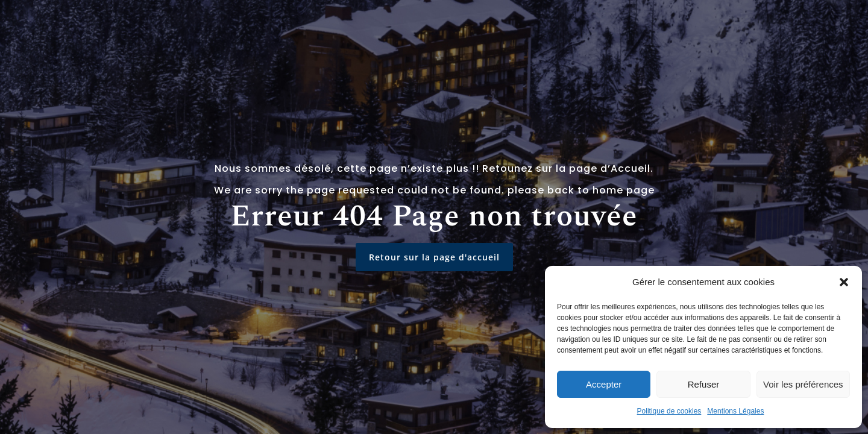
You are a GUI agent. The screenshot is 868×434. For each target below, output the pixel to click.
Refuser (704, 384)
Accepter (604, 384)
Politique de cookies (669, 411)
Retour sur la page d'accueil (434, 257)
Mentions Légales (735, 411)
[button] (844, 282)
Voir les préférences (803, 384)
